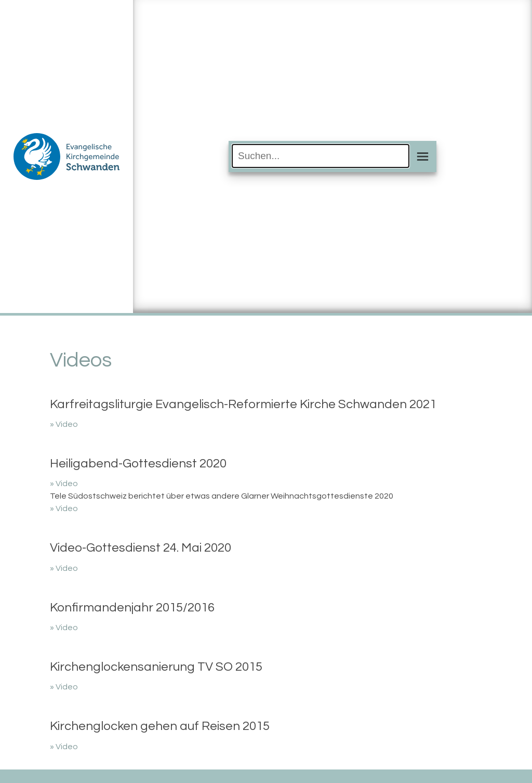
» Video (64, 424)
